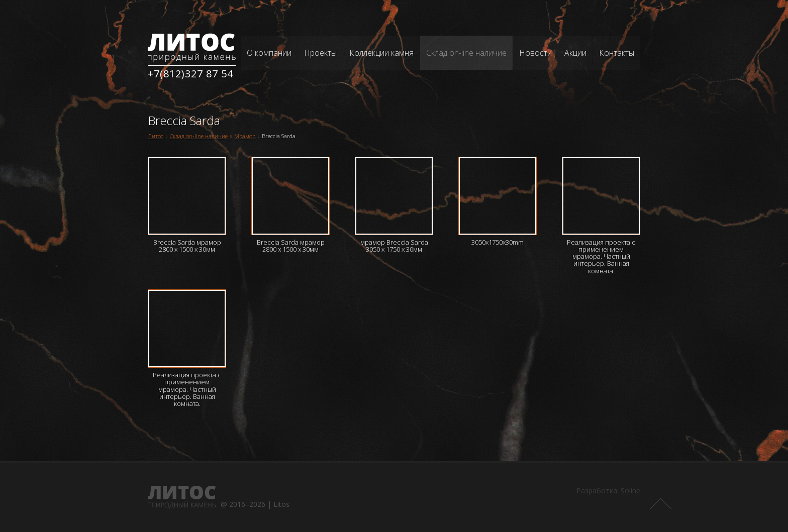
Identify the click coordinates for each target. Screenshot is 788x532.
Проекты (320, 53)
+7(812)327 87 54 (190, 74)
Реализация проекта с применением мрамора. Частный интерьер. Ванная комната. (601, 256)
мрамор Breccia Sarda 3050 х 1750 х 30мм (394, 246)
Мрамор (245, 136)
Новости (535, 53)
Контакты (617, 53)
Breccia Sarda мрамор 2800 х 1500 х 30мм (187, 246)
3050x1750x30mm (498, 242)
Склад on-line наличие (466, 53)
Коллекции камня (381, 53)
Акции (575, 53)
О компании (269, 53)
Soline (630, 491)
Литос (156, 136)
